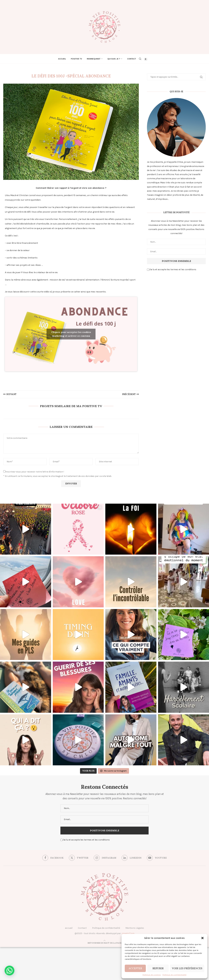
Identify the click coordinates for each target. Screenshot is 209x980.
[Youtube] (157, 858)
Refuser (158, 968)
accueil (69, 928)
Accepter (135, 968)
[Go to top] (105, 943)
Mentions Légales (135, 928)
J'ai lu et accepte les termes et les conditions (172, 269)
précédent (129, 394)
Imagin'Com (128, 933)
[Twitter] (79, 858)
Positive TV (76, 59)
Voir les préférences (187, 968)
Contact (132, 59)
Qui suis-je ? (114, 59)
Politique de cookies (152, 975)
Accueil (62, 59)
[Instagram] (105, 858)
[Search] (140, 59)
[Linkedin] (132, 858)
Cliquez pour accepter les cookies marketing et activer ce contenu (71, 334)
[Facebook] (53, 858)
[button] (202, 938)
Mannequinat (94, 59)
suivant (11, 394)
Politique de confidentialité (174, 975)
